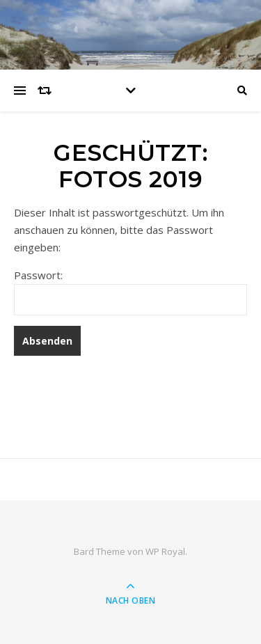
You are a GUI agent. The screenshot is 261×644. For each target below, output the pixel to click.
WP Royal (165, 551)
